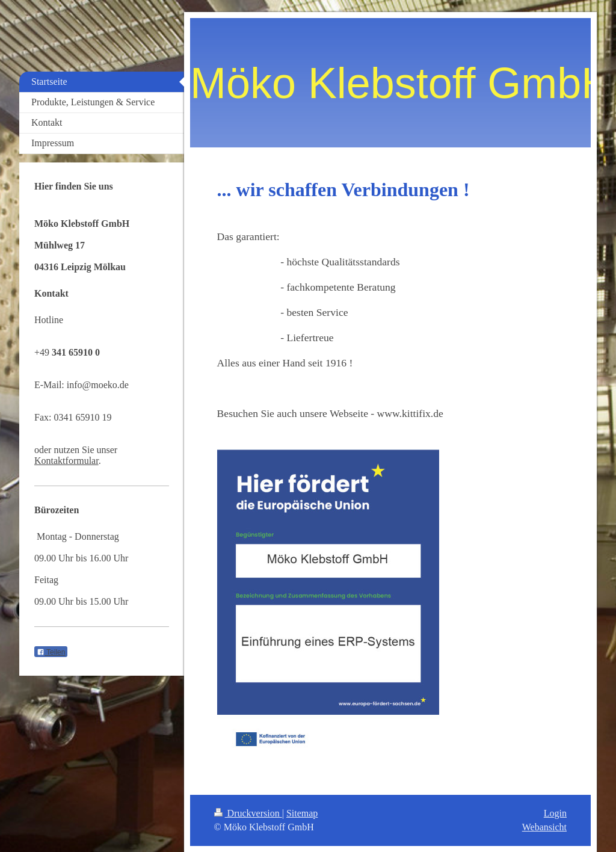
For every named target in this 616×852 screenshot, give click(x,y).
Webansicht (544, 827)
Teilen (51, 652)
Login (555, 813)
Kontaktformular (66, 461)
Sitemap (302, 813)
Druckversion (248, 813)
